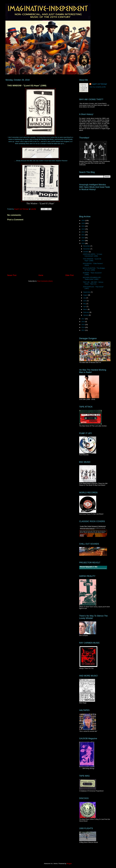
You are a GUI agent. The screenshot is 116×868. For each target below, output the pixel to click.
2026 (83, 220)
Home (41, 275)
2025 (83, 223)
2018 (83, 243)
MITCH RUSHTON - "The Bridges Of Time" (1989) (94, 269)
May (85, 304)
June (85, 301)
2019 (83, 241)
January (86, 315)
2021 (83, 235)
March (86, 309)
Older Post (69, 275)
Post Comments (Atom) (45, 281)
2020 (83, 238)
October (86, 252)
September (87, 292)
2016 (83, 322)
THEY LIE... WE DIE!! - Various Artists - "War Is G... (93, 283)
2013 (83, 330)
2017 (83, 319)
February (86, 312)
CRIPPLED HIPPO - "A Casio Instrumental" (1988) (92, 255)
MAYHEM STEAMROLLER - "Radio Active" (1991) (92, 278)
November (87, 249)
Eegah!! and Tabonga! (99, 84)
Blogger (69, 864)
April (85, 306)
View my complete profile (98, 87)
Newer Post (12, 275)
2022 (83, 232)
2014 (83, 327)
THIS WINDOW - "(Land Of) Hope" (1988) (92, 260)
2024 (83, 226)
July (85, 298)
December (87, 246)
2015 (83, 325)
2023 (83, 229)
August (86, 295)
